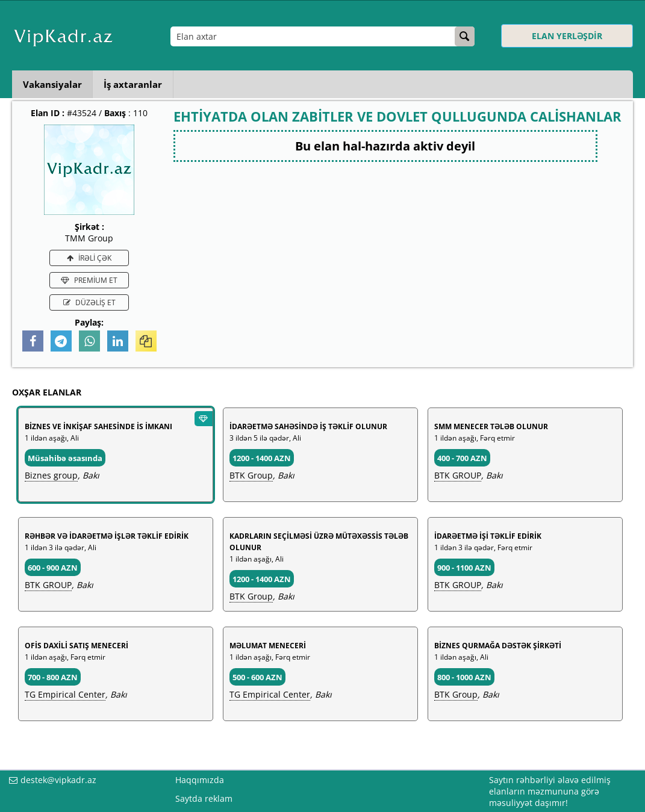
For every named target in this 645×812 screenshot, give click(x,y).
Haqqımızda (200, 780)
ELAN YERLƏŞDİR (567, 36)
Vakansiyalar (54, 84)
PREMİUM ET (89, 280)
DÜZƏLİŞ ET (89, 302)
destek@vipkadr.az (58, 780)
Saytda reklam (204, 798)
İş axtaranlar (137, 84)
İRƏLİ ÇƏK (89, 258)
